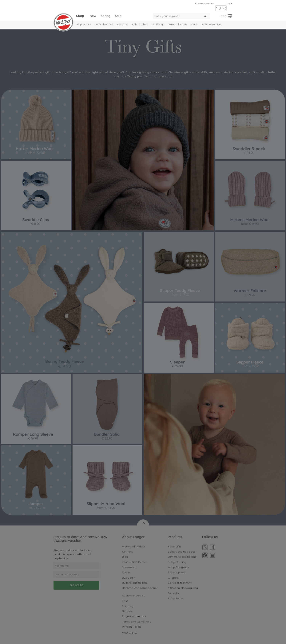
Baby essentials (211, 24)
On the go (158, 24)
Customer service (205, 4)
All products (84, 24)
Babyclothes (140, 24)
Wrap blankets (178, 24)
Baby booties (104, 24)
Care (194, 24)
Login (230, 4)
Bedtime (122, 24)
